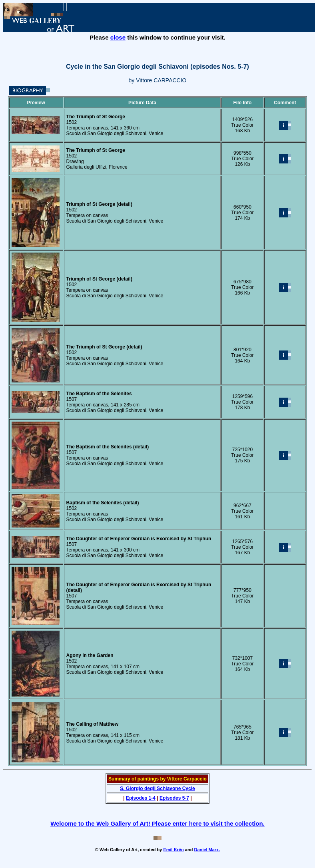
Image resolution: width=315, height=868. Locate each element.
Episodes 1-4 (141, 798)
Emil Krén (173, 850)
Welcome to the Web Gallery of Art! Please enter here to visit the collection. (157, 823)
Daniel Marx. (207, 850)
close (118, 37)
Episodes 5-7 (174, 798)
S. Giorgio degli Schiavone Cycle (157, 788)
